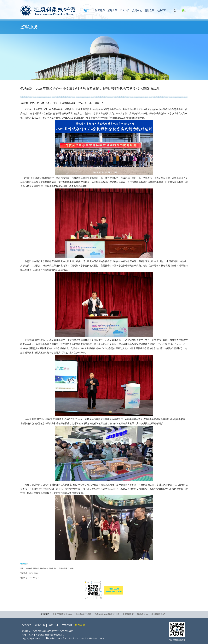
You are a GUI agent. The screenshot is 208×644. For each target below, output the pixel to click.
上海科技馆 (128, 614)
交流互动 (67, 625)
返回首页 (80, 625)
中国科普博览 (158, 614)
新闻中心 (40, 625)
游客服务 (100, 10)
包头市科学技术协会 (62, 614)
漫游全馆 (149, 10)
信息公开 (53, 625)
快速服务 (27, 625)
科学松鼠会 (142, 614)
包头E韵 (162, 10)
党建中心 (137, 10)
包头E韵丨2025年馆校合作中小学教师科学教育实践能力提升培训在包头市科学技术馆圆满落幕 (90, 89)
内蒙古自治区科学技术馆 (107, 614)
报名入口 (125, 10)
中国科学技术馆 (83, 614)
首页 (86, 10)
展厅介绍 (113, 10)
